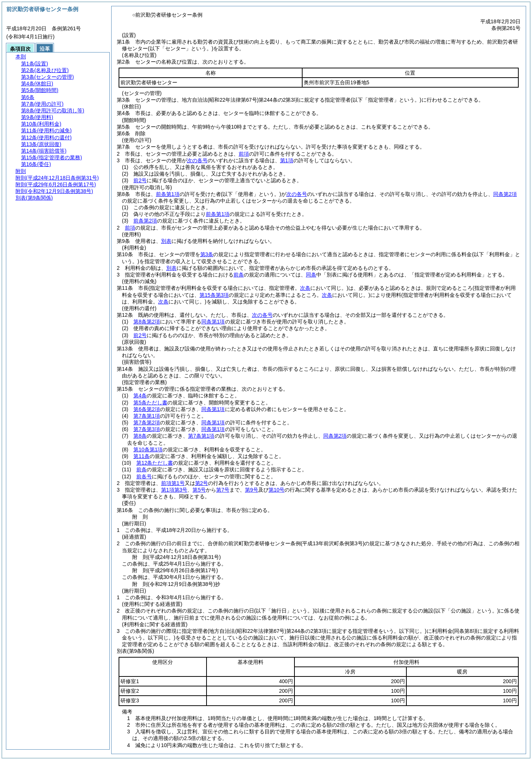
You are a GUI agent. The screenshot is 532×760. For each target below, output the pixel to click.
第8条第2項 (147, 322)
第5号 (199, 490)
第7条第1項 (147, 416)
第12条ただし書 (155, 463)
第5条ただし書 (150, 403)
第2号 (202, 483)
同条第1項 (213, 322)
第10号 (277, 490)
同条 (311, 275)
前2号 (140, 180)
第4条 (140, 396)
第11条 (141, 456)
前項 (244, 154)
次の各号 (197, 160)
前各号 (144, 476)
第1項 (287, 160)
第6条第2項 (147, 409)
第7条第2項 (147, 423)
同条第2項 (505, 194)
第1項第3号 (174, 490)
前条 (239, 275)
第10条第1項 (148, 449)
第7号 (223, 490)
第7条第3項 (147, 429)
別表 (166, 241)
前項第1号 (173, 483)
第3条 (207, 254)
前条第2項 (145, 221)
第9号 (252, 490)
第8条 (140, 436)
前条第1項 (168, 194)
